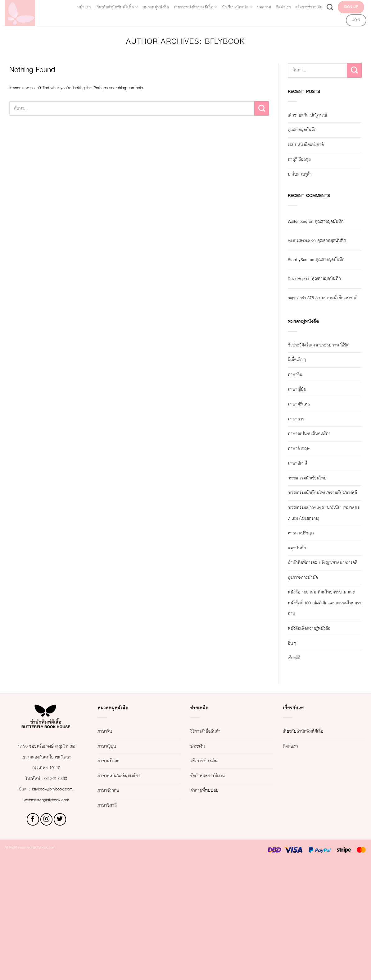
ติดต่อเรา (353, 6)
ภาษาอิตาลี (303, 528)
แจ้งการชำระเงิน (267, 19)
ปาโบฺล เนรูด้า (306, 174)
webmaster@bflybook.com (46, 918)
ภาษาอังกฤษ (304, 513)
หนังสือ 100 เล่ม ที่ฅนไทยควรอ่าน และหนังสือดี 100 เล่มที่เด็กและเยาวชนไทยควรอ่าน (321, 705)
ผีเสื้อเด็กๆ (301, 425)
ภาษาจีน (299, 439)
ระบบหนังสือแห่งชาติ (315, 145)
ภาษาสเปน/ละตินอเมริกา (320, 499)
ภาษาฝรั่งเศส (305, 469)
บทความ (327, 6)
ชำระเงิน (202, 854)
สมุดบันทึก (301, 634)
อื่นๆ (293, 751)
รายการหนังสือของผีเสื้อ (232, 6)
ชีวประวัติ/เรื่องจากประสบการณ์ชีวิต (312, 405)
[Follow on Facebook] (33, 938)
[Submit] (262, 109)
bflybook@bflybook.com (55, 908)
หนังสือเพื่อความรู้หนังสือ (320, 736)
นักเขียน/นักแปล (290, 6)
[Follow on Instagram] (47, 938)
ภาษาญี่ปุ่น (302, 454)
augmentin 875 (306, 341)
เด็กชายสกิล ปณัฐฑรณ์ (318, 115)
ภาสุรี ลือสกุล (305, 160)
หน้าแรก (76, 6)
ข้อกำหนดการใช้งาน (217, 883)
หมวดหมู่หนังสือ (176, 6)
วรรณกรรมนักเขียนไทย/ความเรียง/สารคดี (319, 563)
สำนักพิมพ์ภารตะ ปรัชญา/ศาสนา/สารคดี (321, 654)
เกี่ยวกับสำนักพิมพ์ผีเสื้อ (121, 6)
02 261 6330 (60, 897)
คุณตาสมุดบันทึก (310, 130)
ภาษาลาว (301, 484)
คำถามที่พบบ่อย (211, 898)
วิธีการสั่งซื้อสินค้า (214, 839)
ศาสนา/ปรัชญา (307, 619)
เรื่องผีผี (297, 766)
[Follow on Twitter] (60, 938)
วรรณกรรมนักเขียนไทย (318, 543)
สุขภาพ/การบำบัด (311, 674)
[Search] (295, 19)
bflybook (244, 42)
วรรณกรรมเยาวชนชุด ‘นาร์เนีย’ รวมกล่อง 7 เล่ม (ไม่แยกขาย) (323, 594)
